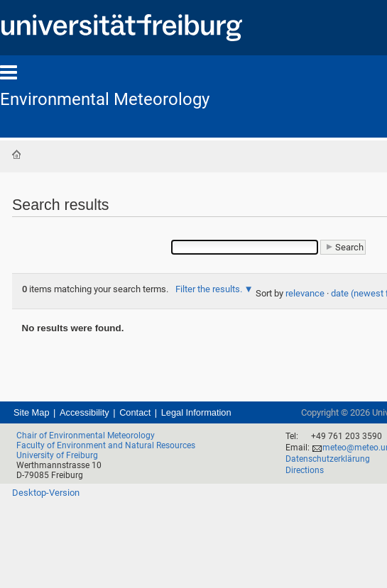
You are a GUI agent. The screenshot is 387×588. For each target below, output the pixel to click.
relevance (305, 293)
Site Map (32, 412)
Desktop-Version (46, 493)
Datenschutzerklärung (328, 459)
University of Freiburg (57, 455)
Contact (135, 412)
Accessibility (85, 412)
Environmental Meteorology (105, 99)
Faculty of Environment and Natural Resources (106, 445)
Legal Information (196, 412)
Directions (305, 470)
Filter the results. (210, 289)
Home (16, 155)
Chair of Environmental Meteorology (86, 436)
